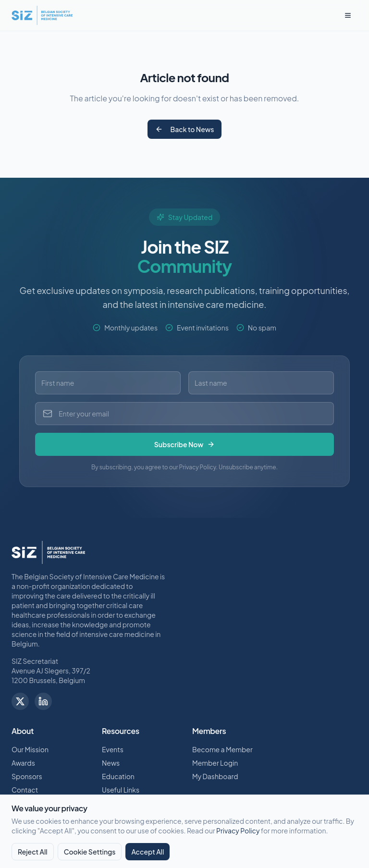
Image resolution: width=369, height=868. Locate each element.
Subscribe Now (185, 444)
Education (118, 776)
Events (113, 749)
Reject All (33, 852)
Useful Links (121, 790)
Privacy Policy (238, 831)
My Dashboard (215, 776)
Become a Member (222, 749)
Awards (23, 763)
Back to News (185, 129)
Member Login (215, 763)
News (111, 763)
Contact (25, 790)
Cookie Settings (90, 852)
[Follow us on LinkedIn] (43, 701)
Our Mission (30, 749)
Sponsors (27, 776)
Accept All (148, 852)
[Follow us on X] (20, 701)
